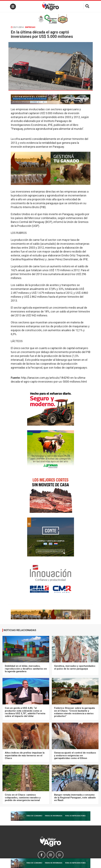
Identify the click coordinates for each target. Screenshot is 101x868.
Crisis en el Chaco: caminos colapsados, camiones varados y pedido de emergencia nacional (23, 798)
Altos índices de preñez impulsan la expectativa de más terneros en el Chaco (25, 755)
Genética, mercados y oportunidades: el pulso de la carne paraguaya (75, 667)
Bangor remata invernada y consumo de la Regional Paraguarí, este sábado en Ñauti (75, 798)
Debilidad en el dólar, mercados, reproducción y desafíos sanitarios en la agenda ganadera (26, 669)
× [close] (87, 860)
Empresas (30, 27)
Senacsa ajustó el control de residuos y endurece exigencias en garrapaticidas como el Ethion (75, 755)
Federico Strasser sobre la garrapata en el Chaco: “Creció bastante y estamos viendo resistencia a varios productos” (74, 712)
